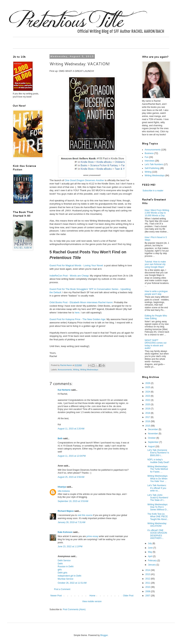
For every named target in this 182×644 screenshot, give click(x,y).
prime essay (92, 536)
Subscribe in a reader (153, 191)
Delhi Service (64, 561)
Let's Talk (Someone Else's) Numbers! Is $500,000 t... (158, 453)
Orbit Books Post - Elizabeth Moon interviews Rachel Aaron (81, 302)
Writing (76, 370)
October (152, 438)
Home (92, 596)
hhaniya (62, 487)
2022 (148, 400)
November (153, 434)
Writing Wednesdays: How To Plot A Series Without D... (158, 507)
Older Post (128, 596)
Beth (60, 438)
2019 (148, 409)
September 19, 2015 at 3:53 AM (73, 501)
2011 (148, 583)
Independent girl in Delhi (69, 576)
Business (149, 153)
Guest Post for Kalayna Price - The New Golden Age (77, 319)
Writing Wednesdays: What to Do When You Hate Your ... (158, 479)
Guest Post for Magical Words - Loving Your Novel (76, 265)
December (153, 429)
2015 (148, 426)
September (154, 442)
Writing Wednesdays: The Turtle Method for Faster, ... (158, 469)
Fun (147, 157)
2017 (148, 417)
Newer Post (56, 596)
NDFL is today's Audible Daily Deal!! (158, 461)
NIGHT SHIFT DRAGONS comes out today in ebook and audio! (156, 344)
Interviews (150, 161)
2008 (148, 591)
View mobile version (92, 601)
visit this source (85, 515)
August (152, 446)
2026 (148, 383)
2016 (148, 421)
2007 (148, 596)
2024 (148, 392)
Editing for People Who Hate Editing (156, 317)
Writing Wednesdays (89, 370)
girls (60, 570)
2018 (148, 413)
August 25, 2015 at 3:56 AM (71, 477)
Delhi (60, 564)
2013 (148, 574)
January (152, 565)
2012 (148, 579)
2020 (148, 404)
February (153, 561)
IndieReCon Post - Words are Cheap (69, 276)
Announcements (65, 370)
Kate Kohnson (65, 532)
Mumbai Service (66, 579)
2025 (148, 387)
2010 (148, 587)
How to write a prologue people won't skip (156, 293)
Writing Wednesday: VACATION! (157, 525)
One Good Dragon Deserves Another (85, 180)
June (151, 548)
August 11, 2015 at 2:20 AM (71, 429)
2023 (148, 396)
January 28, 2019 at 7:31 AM (72, 522)
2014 (148, 570)
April (150, 556)
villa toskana (64, 491)
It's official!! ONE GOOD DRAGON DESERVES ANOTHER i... (157, 534)
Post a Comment (62, 589)
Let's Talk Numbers (154, 164)
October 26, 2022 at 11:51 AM (72, 583)
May (150, 552)
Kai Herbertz (64, 390)
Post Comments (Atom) (74, 609)
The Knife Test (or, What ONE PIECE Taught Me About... (158, 517)
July (150, 543)
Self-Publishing (152, 168)
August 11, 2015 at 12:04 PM (72, 456)
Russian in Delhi (66, 567)
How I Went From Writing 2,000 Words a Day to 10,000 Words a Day (157, 213)
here (77, 313)
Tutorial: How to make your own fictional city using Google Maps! (155, 264)
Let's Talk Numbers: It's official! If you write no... (157, 488)
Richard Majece (66, 511)
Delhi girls (63, 573)
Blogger (104, 635)
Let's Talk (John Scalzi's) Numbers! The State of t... (158, 498)
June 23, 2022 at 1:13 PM (70, 547)
